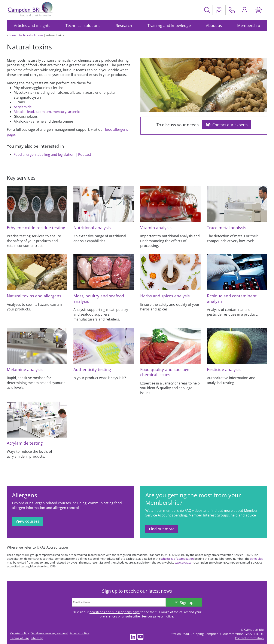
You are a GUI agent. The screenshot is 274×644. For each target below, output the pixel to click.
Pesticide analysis (224, 369)
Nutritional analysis (92, 228)
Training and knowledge (169, 25)
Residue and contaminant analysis (232, 298)
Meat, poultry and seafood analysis (99, 298)
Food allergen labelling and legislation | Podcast (52, 154)
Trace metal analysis (227, 228)
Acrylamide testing (25, 443)
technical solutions (31, 35)
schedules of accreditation (177, 559)
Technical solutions (83, 25)
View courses (28, 521)
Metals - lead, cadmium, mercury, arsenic (47, 112)
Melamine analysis (25, 369)
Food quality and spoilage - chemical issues (166, 372)
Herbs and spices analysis (165, 296)
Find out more (162, 529)
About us (214, 25)
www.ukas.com (185, 562)
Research (124, 25)
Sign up (184, 602)
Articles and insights (32, 25)
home (13, 35)
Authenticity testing (92, 369)
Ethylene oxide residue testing (36, 228)
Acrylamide (23, 107)
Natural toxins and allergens (34, 296)
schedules (256, 559)
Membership (249, 25)
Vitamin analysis (156, 228)
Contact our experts (227, 125)
